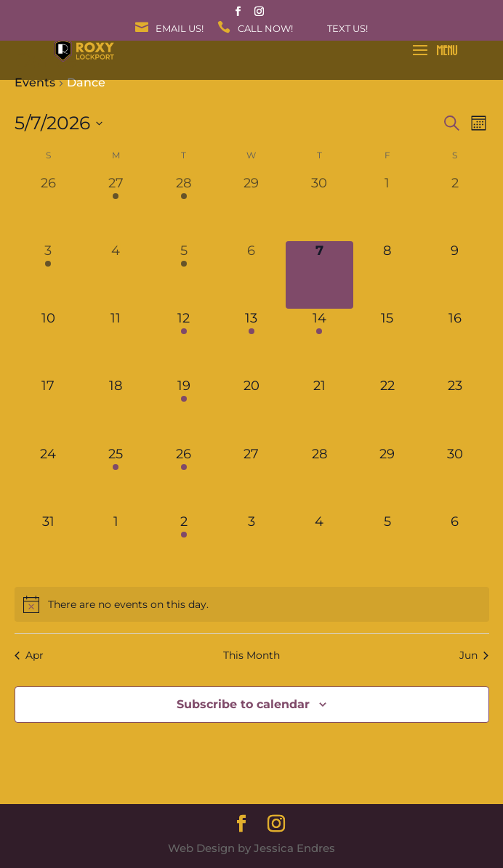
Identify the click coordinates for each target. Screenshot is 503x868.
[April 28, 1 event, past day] (184, 207)
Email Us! (180, 29)
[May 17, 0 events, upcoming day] (48, 410)
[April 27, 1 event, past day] (116, 207)
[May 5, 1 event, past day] (184, 275)
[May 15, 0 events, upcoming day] (387, 342)
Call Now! (265, 29)
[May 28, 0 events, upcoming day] (319, 478)
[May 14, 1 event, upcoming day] (319, 342)
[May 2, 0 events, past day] (455, 207)
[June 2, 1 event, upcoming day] (184, 546)
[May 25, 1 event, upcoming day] (116, 478)
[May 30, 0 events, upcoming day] (455, 478)
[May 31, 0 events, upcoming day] (48, 546)
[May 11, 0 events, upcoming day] (116, 342)
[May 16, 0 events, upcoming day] (455, 342)
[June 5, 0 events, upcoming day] (387, 546)
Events (35, 82)
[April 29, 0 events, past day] (251, 207)
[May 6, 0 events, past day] (251, 275)
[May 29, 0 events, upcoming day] (387, 478)
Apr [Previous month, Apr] (29, 655)
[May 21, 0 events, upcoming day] (319, 410)
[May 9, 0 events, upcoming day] (455, 275)
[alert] (252, 604)
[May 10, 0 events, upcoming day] (48, 342)
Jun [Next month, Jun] (474, 655)
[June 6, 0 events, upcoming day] (455, 546)
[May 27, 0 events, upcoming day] (251, 478)
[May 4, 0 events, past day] (116, 275)
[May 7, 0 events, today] (319, 275)
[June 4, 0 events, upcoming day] (319, 546)
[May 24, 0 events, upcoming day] (48, 478)
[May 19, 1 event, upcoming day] (184, 410)
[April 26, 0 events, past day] (48, 207)
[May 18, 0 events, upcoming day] (116, 410)
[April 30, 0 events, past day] (319, 207)
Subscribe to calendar (243, 704)
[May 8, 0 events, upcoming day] (387, 275)
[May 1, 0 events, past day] (387, 207)
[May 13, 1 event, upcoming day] (251, 342)
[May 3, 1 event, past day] (48, 275)
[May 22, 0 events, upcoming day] (387, 410)
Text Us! (347, 29)
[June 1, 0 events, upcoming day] (116, 546)
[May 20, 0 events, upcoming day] (251, 410)
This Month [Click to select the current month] (251, 655)
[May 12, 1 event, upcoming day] (184, 342)
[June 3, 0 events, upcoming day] (251, 546)
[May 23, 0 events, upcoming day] (455, 410)
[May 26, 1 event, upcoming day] (184, 478)
